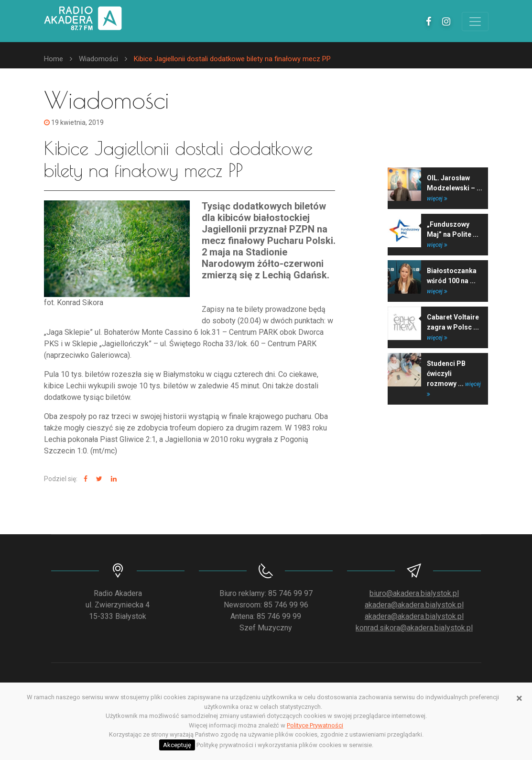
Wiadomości (98, 59)
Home (54, 59)
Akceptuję (177, 745)
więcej (437, 198)
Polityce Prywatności (315, 725)
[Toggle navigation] (475, 22)
